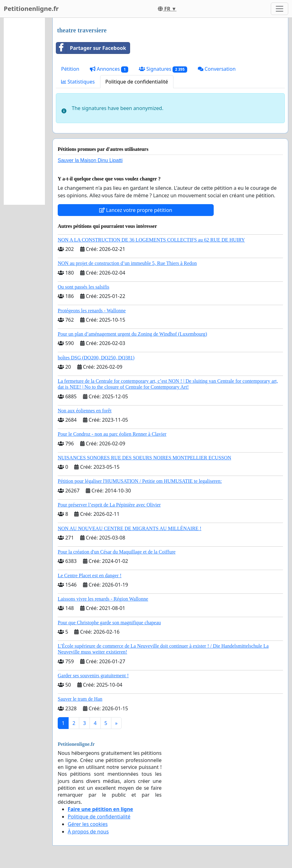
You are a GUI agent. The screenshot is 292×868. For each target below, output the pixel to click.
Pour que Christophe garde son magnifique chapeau (109, 623)
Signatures (163, 69)
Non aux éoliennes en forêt (85, 411)
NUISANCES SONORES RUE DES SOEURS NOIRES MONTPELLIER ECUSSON (144, 458)
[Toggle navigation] (280, 9)
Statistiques (78, 82)
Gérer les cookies (88, 824)
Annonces (109, 69)
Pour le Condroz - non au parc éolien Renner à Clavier (112, 434)
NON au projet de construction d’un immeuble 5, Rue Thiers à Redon (127, 263)
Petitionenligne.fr (31, 9)
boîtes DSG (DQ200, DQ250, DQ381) (96, 358)
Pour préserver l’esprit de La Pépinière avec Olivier (109, 505)
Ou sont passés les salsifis (83, 287)
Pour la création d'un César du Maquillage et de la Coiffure (117, 552)
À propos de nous (88, 832)
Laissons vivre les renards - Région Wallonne (103, 599)
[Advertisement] (24, 111)
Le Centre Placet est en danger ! (90, 575)
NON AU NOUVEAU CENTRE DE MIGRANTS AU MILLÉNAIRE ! (129, 528)
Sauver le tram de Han (80, 699)
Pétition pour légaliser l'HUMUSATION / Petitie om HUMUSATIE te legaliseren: (140, 481)
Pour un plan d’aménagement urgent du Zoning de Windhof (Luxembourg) (132, 334)
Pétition (70, 69)
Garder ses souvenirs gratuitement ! (93, 676)
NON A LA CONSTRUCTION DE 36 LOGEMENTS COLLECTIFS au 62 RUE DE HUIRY (151, 240)
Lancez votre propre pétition (136, 210)
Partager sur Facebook (91, 48)
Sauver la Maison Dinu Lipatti (90, 160)
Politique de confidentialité (137, 82)
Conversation (217, 69)
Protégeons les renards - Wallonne (92, 311)
